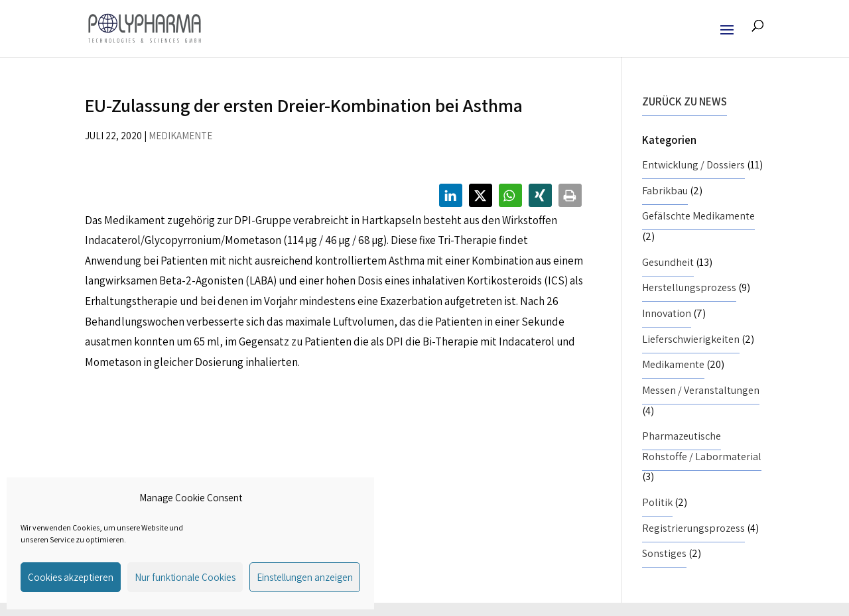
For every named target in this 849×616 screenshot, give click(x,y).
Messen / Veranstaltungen (701, 390)
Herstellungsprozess (689, 287)
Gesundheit (668, 262)
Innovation (667, 313)
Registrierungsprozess (693, 528)
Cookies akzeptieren (71, 577)
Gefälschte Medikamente (698, 216)
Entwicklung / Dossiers (693, 165)
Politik (657, 502)
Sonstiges (664, 553)
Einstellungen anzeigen (305, 577)
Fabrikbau (665, 191)
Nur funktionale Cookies (185, 577)
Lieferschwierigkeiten (691, 339)
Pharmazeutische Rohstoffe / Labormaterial (702, 446)
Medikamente (180, 136)
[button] (451, 195)
